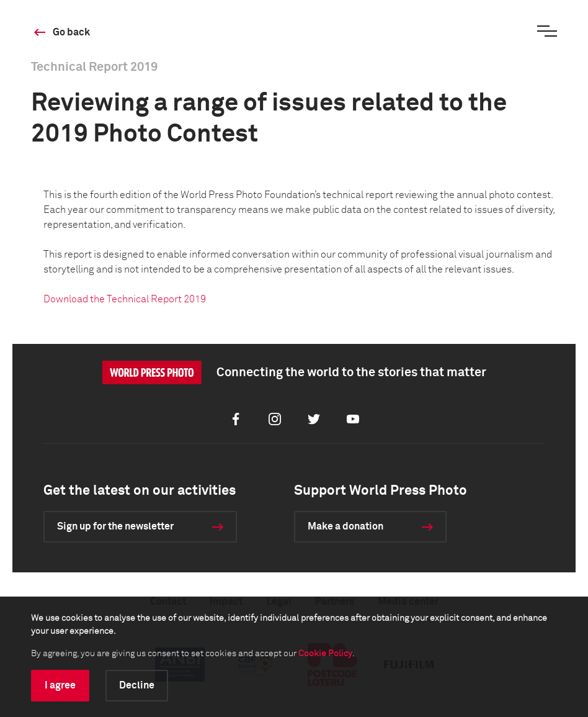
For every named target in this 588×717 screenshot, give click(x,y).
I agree (60, 685)
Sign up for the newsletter (115, 526)
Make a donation (345, 526)
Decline (137, 685)
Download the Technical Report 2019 (125, 299)
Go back (71, 32)
